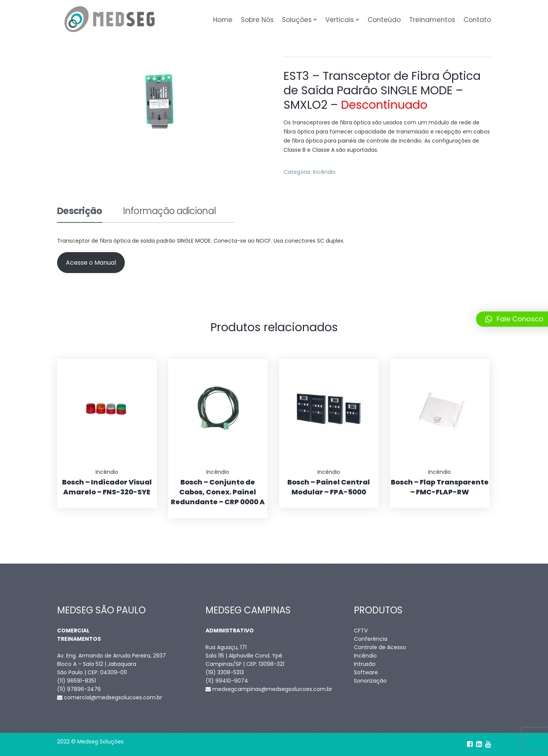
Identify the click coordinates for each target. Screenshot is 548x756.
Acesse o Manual (91, 263)
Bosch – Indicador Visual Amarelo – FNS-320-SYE (107, 487)
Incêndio (324, 172)
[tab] (80, 214)
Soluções (297, 20)
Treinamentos (432, 20)
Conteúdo (384, 20)
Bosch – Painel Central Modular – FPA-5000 (329, 487)
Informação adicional (170, 212)
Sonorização (370, 681)
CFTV (361, 631)
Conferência (371, 639)
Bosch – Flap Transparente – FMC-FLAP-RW (440, 487)
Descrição (80, 212)
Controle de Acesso (380, 647)
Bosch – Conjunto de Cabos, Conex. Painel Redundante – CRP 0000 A (218, 492)
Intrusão (365, 664)
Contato (477, 20)
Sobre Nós (257, 20)
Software (366, 672)
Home (223, 20)
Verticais (340, 20)
